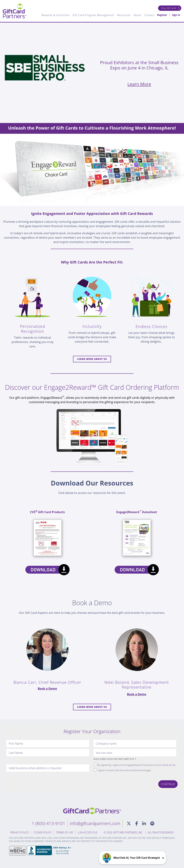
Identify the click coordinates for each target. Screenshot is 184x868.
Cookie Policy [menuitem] (42, 832)
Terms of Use (169, 765)
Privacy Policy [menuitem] (20, 832)
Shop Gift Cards (168, 8)
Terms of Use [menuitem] (65, 832)
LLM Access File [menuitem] (88, 832)
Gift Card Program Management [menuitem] (93, 15)
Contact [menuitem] (149, 15)
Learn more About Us (92, 359)
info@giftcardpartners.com (95, 823)
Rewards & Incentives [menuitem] (55, 15)
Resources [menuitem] (123, 15)
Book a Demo (47, 689)
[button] (133, 858)
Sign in (176, 15)
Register (162, 15)
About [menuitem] (137, 15)
